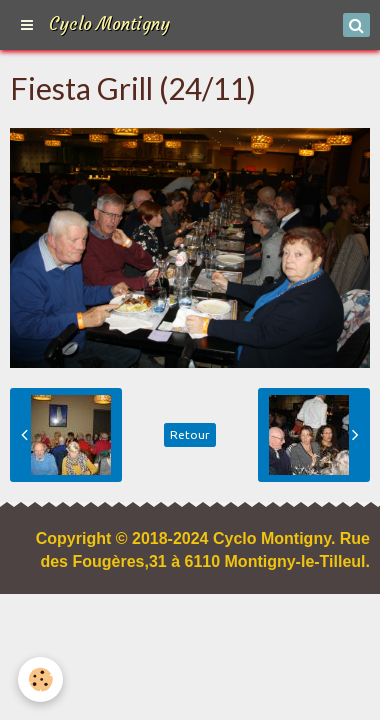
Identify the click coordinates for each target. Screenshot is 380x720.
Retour (190, 434)
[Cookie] (40, 679)
